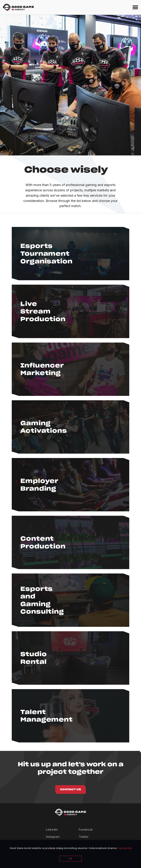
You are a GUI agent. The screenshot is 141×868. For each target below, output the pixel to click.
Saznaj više (125, 848)
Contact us (70, 789)
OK (70, 859)
